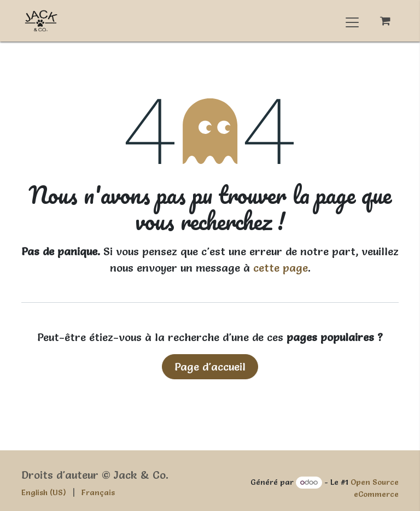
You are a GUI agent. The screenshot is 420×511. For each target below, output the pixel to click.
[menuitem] (44, 493)
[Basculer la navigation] (352, 21)
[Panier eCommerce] (385, 21)
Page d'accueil (210, 367)
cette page (281, 268)
